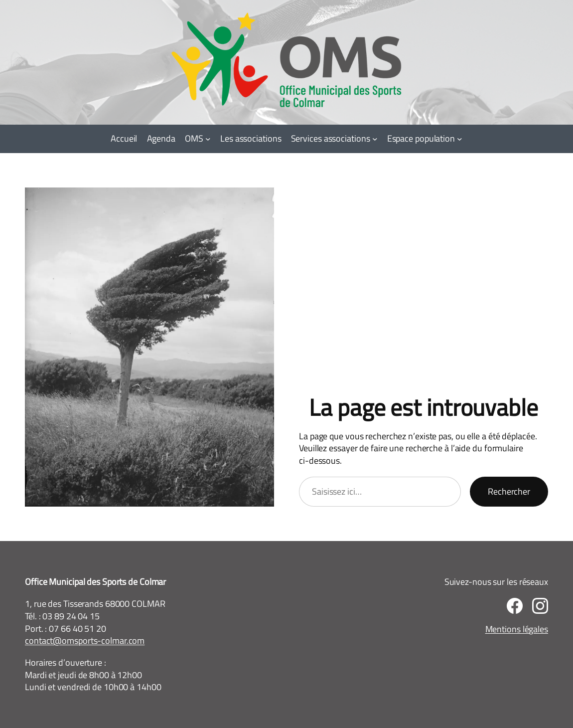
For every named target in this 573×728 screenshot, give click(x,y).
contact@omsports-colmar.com (85, 640)
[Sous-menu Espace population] (460, 139)
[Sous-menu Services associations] (375, 139)
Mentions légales (517, 629)
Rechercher (509, 491)
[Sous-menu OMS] (208, 139)
